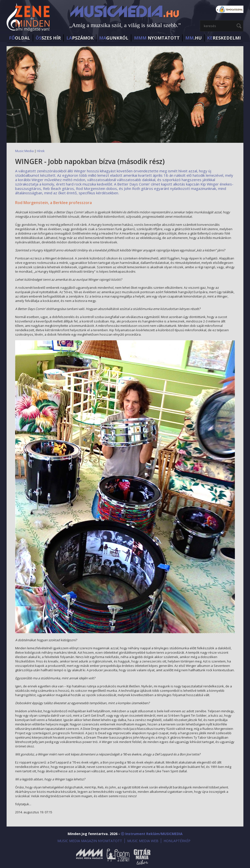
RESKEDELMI (224, 38)
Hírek (41, 151)
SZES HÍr (48, 38)
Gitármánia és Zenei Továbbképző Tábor (142, 857)
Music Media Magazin (89, 857)
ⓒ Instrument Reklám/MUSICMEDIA (152, 834)
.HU (193, 38)
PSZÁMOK (80, 38)
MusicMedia (29, 18)
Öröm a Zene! (118, 857)
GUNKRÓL (114, 38)
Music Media (24, 151)
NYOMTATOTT (157, 38)
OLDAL (20, 38)
